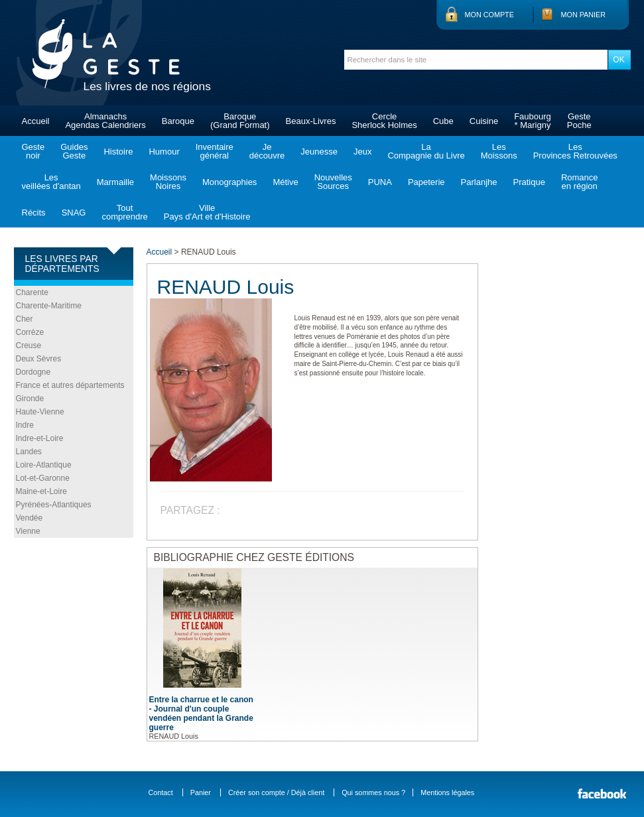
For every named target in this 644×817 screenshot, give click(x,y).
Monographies (229, 182)
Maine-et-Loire (41, 491)
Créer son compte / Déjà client (276, 792)
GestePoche (579, 121)
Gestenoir (33, 151)
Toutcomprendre (124, 212)
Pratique (529, 182)
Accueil (36, 121)
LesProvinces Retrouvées (575, 151)
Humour (164, 152)
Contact (161, 792)
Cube (443, 121)
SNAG (74, 213)
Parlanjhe (479, 182)
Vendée (30, 518)
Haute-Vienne (40, 412)
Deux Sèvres (39, 359)
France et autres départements (70, 385)
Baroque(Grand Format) (240, 121)
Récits (34, 213)
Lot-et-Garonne (43, 478)
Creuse (29, 346)
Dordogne (33, 372)
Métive (285, 182)
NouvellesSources (333, 182)
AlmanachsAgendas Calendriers (105, 121)
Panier (201, 792)
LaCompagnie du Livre (426, 151)
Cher (25, 319)
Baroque (178, 121)
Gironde (30, 399)
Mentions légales (447, 792)
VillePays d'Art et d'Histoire (207, 212)
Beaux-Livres (311, 121)
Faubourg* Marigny (533, 121)
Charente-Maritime (49, 306)
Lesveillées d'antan (51, 182)
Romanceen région (580, 182)
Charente (32, 292)
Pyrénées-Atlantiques (54, 505)
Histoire (118, 152)
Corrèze (30, 332)
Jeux (362, 152)
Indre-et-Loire (40, 438)
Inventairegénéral (215, 151)
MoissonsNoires (168, 182)
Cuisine (484, 121)
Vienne (28, 531)
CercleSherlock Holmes (384, 121)
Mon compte (489, 15)
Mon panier (584, 15)
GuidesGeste (74, 151)
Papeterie (426, 182)
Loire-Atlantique (44, 465)
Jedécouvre (267, 151)
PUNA (380, 182)
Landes (29, 452)
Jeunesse (319, 152)
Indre (25, 425)
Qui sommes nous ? (373, 792)
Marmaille (115, 182)
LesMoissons (499, 151)
